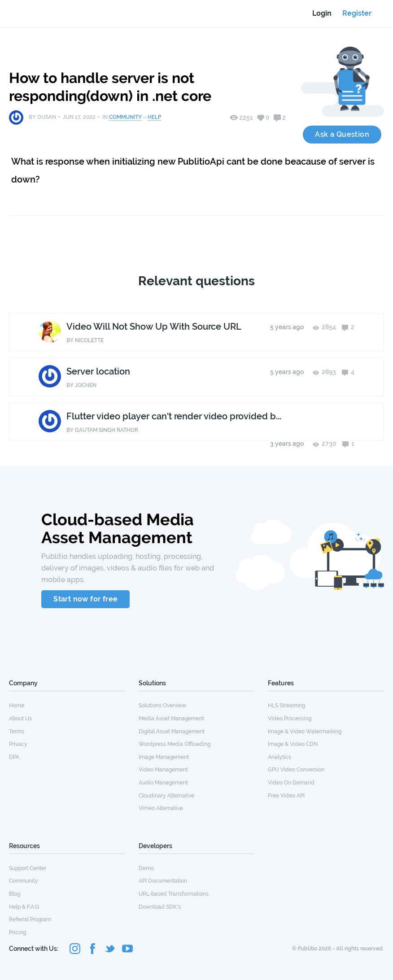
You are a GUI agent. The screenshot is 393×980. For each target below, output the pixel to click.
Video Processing (290, 719)
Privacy (18, 744)
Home (17, 706)
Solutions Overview (162, 706)
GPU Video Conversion (296, 770)
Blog (15, 894)
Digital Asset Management (172, 732)
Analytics (279, 757)
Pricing (17, 932)
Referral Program (30, 919)
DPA (14, 757)
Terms (17, 732)
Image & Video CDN (293, 744)
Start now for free (85, 599)
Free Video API (286, 796)
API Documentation (163, 881)
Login (322, 13)
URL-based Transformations (174, 894)
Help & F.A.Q (24, 907)
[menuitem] (67, 705)
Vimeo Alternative (161, 808)
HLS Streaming (286, 706)
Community (125, 117)
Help (154, 117)
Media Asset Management (171, 719)
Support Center (28, 868)
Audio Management (163, 783)
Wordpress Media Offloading (175, 744)
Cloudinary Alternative (166, 796)
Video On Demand (291, 783)
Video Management (163, 770)
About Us (20, 719)
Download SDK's (160, 907)
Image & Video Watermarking (305, 732)
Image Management (164, 757)
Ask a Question (342, 134)
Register (357, 13)
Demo (146, 868)
